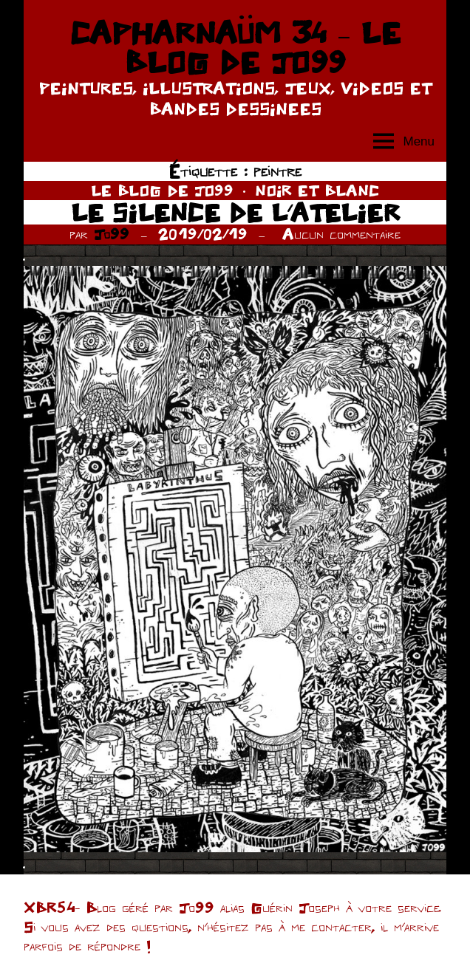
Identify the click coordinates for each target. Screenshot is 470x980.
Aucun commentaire (341, 234)
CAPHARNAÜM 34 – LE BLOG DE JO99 (235, 47)
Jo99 (112, 234)
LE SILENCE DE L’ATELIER (235, 212)
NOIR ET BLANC (317, 190)
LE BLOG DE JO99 (162, 190)
